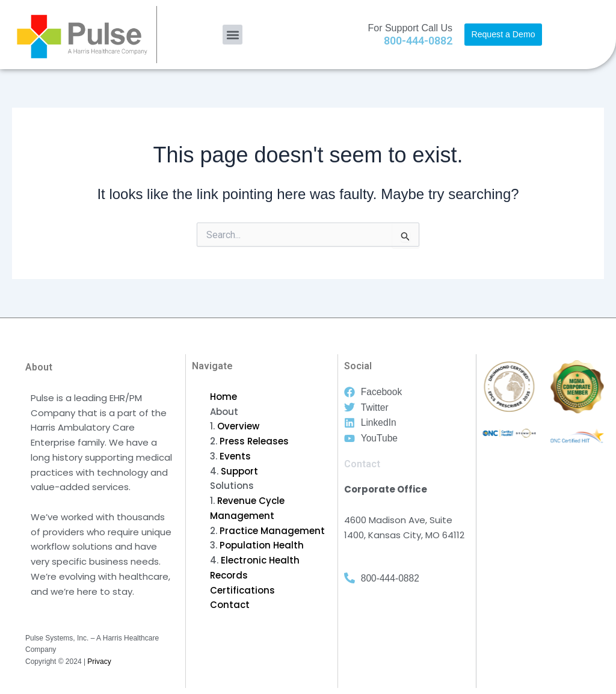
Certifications (242, 590)
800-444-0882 (418, 41)
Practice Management (272, 531)
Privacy (99, 662)
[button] (233, 35)
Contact (230, 605)
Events (235, 456)
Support (239, 471)
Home (223, 397)
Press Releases (254, 441)
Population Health (262, 545)
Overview (238, 426)
